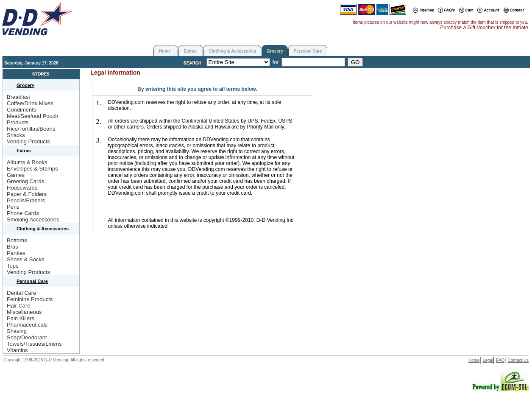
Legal (488, 360)
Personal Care (308, 51)
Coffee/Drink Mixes (30, 103)
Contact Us (518, 360)
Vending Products (28, 141)
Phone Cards (23, 213)
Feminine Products (30, 299)
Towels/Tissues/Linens (34, 344)
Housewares (22, 188)
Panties (16, 253)
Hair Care (19, 306)
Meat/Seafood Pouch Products (32, 119)
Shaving (17, 331)
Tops (13, 266)
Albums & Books (27, 162)
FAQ (500, 360)
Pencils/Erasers (26, 200)
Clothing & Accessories (232, 51)
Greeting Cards (25, 181)
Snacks (16, 135)
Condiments (21, 110)
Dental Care (21, 293)
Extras (190, 51)
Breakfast (18, 97)
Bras (13, 247)
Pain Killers (21, 318)
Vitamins (17, 350)
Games (16, 175)
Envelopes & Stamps (32, 169)
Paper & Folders (27, 194)
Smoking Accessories (33, 220)
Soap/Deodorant (27, 337)
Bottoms (17, 240)
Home (165, 51)
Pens (13, 207)
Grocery (275, 51)
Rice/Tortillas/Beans (31, 129)
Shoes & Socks (25, 259)
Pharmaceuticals (27, 325)
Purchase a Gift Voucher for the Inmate (484, 28)
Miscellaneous (24, 312)
